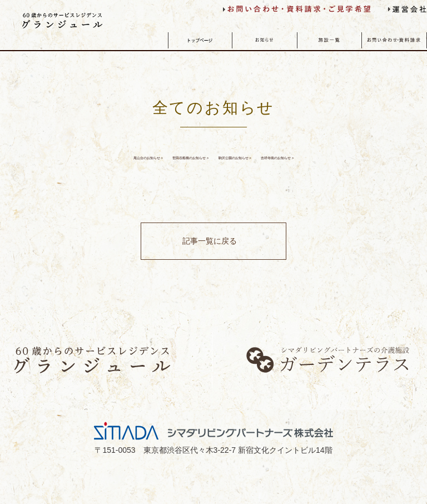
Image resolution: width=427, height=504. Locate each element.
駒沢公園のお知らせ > (337, 159)
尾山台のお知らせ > (86, 159)
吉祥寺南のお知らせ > (213, 182)
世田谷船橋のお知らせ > (208, 159)
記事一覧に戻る (208, 271)
